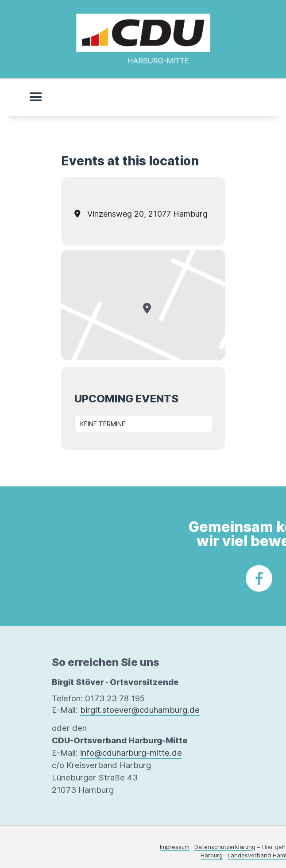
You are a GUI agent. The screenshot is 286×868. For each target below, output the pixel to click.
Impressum (175, 847)
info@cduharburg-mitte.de (131, 753)
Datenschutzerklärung (225, 847)
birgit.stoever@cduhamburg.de (140, 710)
